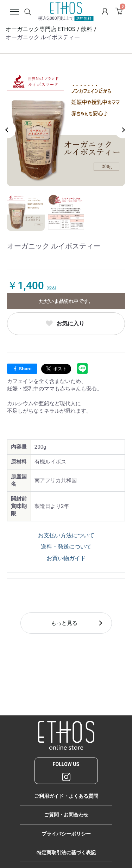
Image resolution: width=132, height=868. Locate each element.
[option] (66, 127)
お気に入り (70, 324)
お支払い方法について (66, 535)
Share (22, 369)
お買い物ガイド (66, 558)
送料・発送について (66, 547)
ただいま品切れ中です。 (66, 301)
